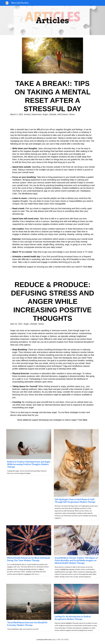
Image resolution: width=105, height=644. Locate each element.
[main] (52, 20)
